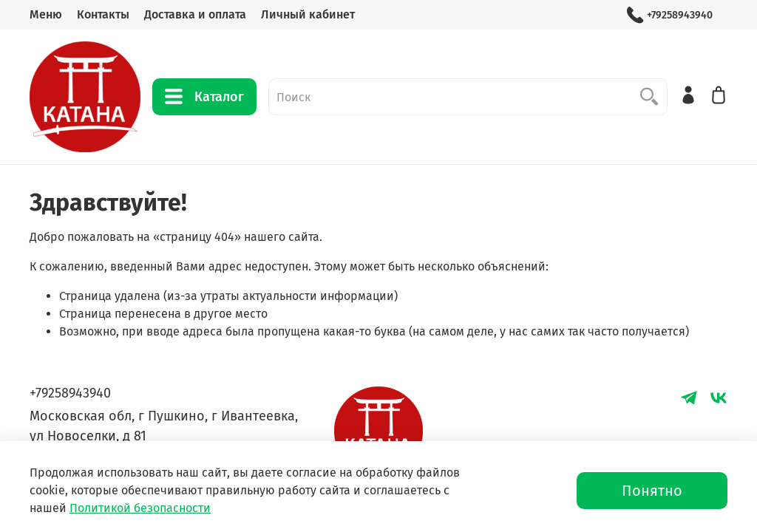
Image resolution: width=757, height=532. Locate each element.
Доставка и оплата (195, 14)
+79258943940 (670, 15)
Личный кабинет (308, 14)
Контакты (103, 14)
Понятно (652, 491)
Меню (46, 14)
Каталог (204, 97)
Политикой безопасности (140, 508)
